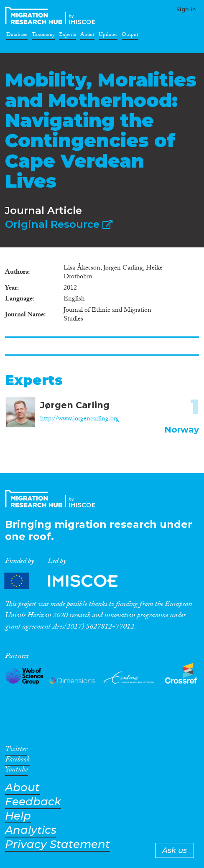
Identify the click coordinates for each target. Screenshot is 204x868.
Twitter (16, 751)
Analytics (31, 830)
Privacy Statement (57, 844)
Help (18, 816)
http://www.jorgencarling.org (80, 419)
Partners (68, 581)
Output (130, 36)
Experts (68, 36)
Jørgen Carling (75, 405)
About (87, 36)
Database (17, 36)
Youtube (16, 771)
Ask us (175, 850)
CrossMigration (52, 15)
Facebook (17, 761)
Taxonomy (43, 36)
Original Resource (59, 224)
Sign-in (186, 9)
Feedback (33, 802)
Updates (108, 36)
